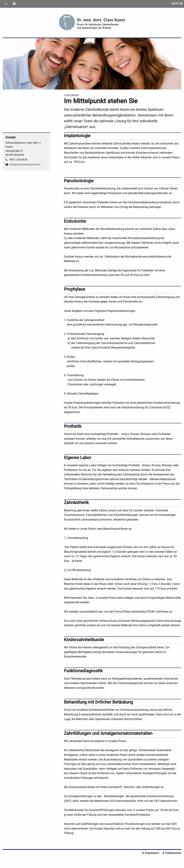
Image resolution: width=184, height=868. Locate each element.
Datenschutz (173, 853)
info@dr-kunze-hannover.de (25, 164)
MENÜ (177, 4)
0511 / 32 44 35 (18, 160)
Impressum (152, 853)
